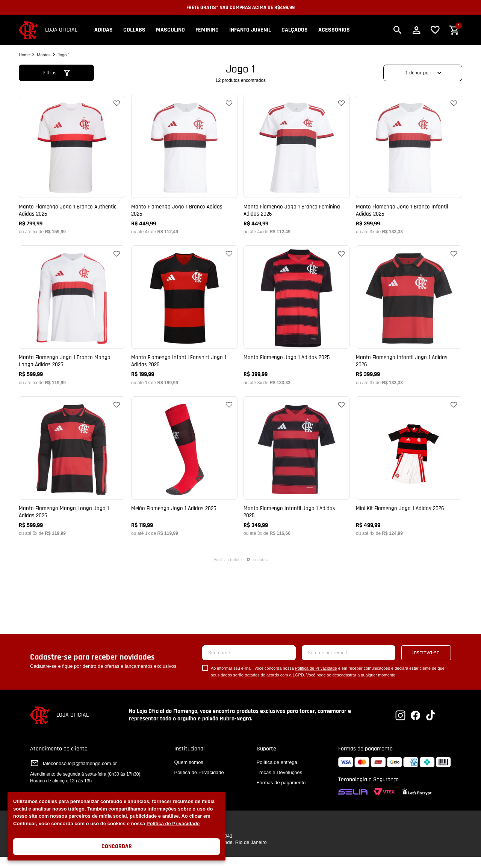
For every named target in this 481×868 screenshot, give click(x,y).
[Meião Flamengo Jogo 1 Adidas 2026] (184, 466)
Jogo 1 (64, 55)
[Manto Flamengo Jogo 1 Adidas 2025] (297, 315)
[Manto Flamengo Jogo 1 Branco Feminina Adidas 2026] (297, 164)
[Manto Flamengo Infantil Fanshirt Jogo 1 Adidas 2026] (184, 315)
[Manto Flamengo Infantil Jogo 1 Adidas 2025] (297, 466)
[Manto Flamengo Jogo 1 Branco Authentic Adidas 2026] (72, 164)
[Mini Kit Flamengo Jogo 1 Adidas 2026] (409, 466)
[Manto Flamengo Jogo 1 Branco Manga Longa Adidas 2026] (72, 315)
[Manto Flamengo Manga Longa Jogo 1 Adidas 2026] (72, 466)
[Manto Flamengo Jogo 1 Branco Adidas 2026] (184, 164)
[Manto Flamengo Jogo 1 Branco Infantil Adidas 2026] (409, 164)
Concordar (117, 846)
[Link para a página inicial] (24, 55)
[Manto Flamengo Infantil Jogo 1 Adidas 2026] (409, 315)
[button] (398, 30)
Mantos (44, 55)
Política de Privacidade (173, 823)
